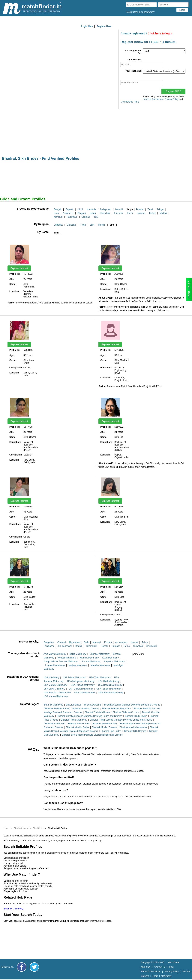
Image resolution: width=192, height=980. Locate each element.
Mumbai (97, 642)
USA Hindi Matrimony (109, 681)
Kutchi (152, 213)
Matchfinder (174, 963)
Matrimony (166, 976)
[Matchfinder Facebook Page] (22, 967)
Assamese (68, 213)
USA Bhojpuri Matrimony (111, 693)
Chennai (62, 642)
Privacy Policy (171, 99)
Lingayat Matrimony (55, 665)
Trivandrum (92, 646)
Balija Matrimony (78, 654)
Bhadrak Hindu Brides (136, 716)
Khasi (130, 213)
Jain (92, 225)
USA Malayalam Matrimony (81, 681)
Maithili (163, 213)
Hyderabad (75, 642)
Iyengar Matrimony (67, 658)
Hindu (83, 225)
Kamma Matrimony (89, 658)
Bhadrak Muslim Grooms (104, 727)
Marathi (119, 209)
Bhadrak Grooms (93, 705)
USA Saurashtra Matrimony (57, 693)
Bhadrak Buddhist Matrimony (116, 709)
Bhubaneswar (65, 646)
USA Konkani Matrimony (109, 689)
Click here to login (160, 33)
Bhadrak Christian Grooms (126, 712)
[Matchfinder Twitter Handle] (34, 967)
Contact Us (160, 967)
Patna (127, 646)
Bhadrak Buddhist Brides (57, 709)
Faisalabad (49, 646)
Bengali (58, 209)
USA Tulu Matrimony (84, 693)
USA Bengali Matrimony (110, 685)
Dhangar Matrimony (99, 654)
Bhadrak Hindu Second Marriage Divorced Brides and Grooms (121, 720)
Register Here (104, 26)
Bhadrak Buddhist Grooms (86, 709)
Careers (145, 976)
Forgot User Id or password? (140, 12)
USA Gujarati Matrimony (81, 689)
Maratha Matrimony (100, 665)
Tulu (96, 217)
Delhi (86, 642)
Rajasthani (72, 217)
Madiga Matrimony (78, 665)
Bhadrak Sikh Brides (111, 731)
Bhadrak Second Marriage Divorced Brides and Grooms (132, 705)
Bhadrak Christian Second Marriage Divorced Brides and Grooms (90, 716)
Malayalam (106, 209)
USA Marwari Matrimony (56, 696)
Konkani (141, 213)
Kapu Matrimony (110, 658)
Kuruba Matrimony (91, 661)
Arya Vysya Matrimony (55, 654)
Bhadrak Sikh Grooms (135, 731)
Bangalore (49, 642)
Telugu (160, 209)
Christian (71, 225)
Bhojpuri (82, 213)
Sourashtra (152, 646)
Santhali (86, 217)
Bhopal (79, 646)
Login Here (87, 26)
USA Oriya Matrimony (54, 689)
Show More (138, 654)
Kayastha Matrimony (114, 661)
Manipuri (58, 217)
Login (155, 976)
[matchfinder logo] (32, 8)
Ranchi (104, 646)
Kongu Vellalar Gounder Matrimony (61, 661)
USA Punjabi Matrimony (83, 685)
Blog (171, 967)
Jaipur (145, 642)
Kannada (91, 209)
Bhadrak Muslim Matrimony (133, 727)
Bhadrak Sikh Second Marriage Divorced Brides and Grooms (92, 735)
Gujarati (70, 209)
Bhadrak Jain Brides (55, 724)
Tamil (150, 209)
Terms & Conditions (153, 99)
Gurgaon (116, 646)
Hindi (80, 209)
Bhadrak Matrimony (53, 705)
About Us (145, 967)
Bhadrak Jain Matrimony (105, 724)
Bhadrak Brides (74, 705)
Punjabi (139, 209)
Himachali (105, 213)
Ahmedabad (121, 642)
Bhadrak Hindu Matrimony (74, 720)
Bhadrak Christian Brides (97, 712)
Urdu (56, 213)
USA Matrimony (51, 677)
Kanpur (135, 642)
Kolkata (108, 642)
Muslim (102, 225)
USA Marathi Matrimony (55, 685)
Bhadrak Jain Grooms (79, 724)
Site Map (187, 972)
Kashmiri (118, 213)
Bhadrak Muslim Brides (77, 727)
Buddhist (58, 225)
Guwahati (138, 646)
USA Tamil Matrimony (100, 677)
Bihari (93, 213)
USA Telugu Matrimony (74, 677)
